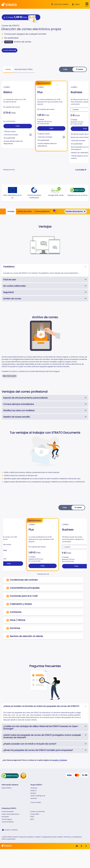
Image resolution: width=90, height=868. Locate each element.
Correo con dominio (37, 812)
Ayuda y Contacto (60, 760)
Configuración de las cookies (52, 837)
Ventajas (11, 211)
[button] (60, 4)
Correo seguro (7, 819)
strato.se (34, 798)
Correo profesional (42, 211)
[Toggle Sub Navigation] (56, 211)
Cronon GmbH (36, 803)
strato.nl (33, 791)
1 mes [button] (65, 69)
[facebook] (81, 846)
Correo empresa (8, 822)
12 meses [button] (79, 69)
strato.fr (33, 793)
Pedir (18, 126)
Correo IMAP (35, 814)
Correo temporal (8, 812)
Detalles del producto (76, 211)
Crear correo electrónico (10, 814)
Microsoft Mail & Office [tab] (24, 69)
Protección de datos (26, 837)
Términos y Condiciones (72, 837)
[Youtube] (77, 846)
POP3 (32, 817)
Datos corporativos (8, 839)
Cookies (37, 837)
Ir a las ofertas (9, 50)
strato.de (34, 788)
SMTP (32, 819)
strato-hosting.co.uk (38, 796)
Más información (9, 376)
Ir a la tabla (81, 170)
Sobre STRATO (7, 788)
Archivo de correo (24, 211)
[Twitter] (86, 846)
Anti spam (5, 817)
